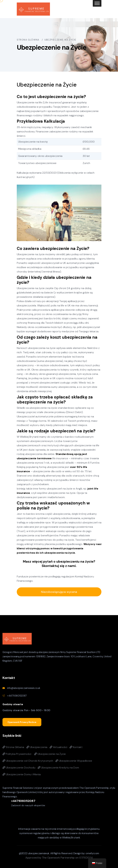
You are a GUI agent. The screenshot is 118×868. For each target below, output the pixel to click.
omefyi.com (92, 853)
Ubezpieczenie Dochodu (19, 768)
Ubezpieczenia (37, 747)
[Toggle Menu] (97, 3)
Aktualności (58, 747)
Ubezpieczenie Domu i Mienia (22, 774)
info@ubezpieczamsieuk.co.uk (24, 688)
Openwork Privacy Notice (22, 722)
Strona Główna (13, 747)
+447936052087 (17, 696)
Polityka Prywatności (17, 754)
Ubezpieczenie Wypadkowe (74, 761)
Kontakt (76, 747)
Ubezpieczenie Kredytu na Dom (58, 768)
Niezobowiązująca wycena (59, 592)
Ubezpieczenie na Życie (50, 754)
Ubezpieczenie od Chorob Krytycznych (28, 761)
